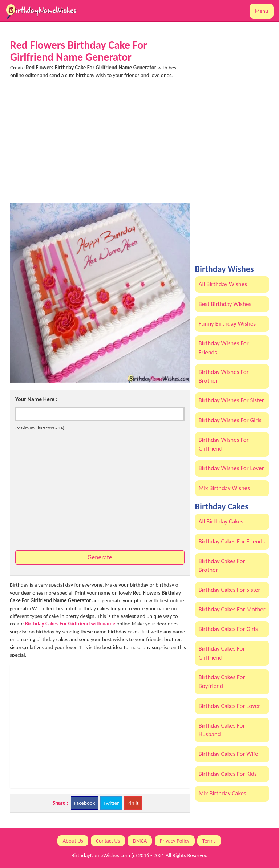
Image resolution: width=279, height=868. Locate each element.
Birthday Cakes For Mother (232, 609)
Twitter (111, 803)
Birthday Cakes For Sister (230, 590)
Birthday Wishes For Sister (231, 400)
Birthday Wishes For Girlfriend (224, 444)
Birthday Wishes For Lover (231, 468)
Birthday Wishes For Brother (224, 376)
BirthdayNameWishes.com (101, 855)
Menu (262, 11)
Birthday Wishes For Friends (224, 348)
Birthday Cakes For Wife (229, 754)
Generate (100, 557)
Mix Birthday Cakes (223, 793)
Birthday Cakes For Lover (230, 706)
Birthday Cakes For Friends (232, 541)
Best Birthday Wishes (225, 304)
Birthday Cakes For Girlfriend (222, 653)
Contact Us (108, 841)
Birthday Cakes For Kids (228, 774)
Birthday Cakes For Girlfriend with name (70, 624)
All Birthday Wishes (223, 284)
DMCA (140, 841)
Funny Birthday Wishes (227, 324)
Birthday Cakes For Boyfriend (222, 682)
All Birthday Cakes (221, 521)
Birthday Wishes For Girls (230, 420)
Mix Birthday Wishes (224, 488)
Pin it (133, 803)
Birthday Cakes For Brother (222, 565)
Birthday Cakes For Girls (228, 629)
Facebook (85, 803)
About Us (73, 841)
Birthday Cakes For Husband (222, 730)
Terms (209, 841)
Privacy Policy (175, 841)
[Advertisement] (100, 144)
